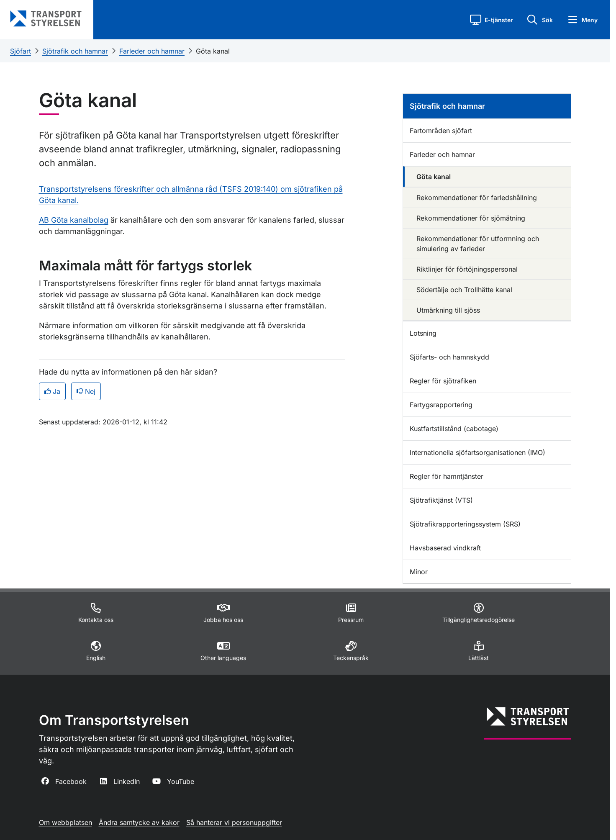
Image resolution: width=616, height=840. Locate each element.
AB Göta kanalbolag (74, 220)
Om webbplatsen (65, 822)
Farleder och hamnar (152, 51)
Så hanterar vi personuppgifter (234, 822)
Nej (86, 391)
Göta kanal (213, 51)
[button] (492, 20)
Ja (52, 391)
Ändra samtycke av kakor (139, 822)
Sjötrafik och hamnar (75, 51)
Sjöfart (21, 51)
